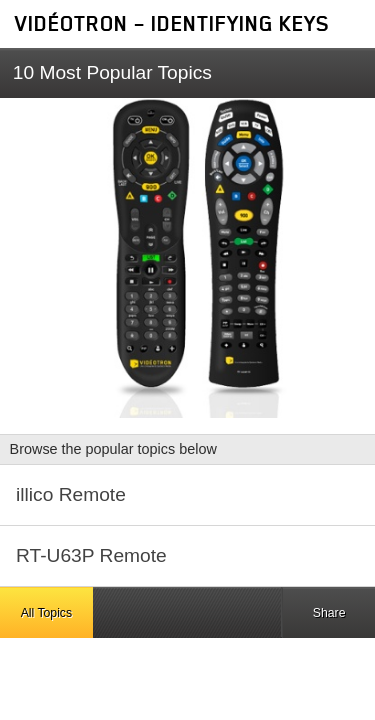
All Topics (46, 613)
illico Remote (71, 494)
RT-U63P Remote (91, 555)
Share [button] (329, 613)
